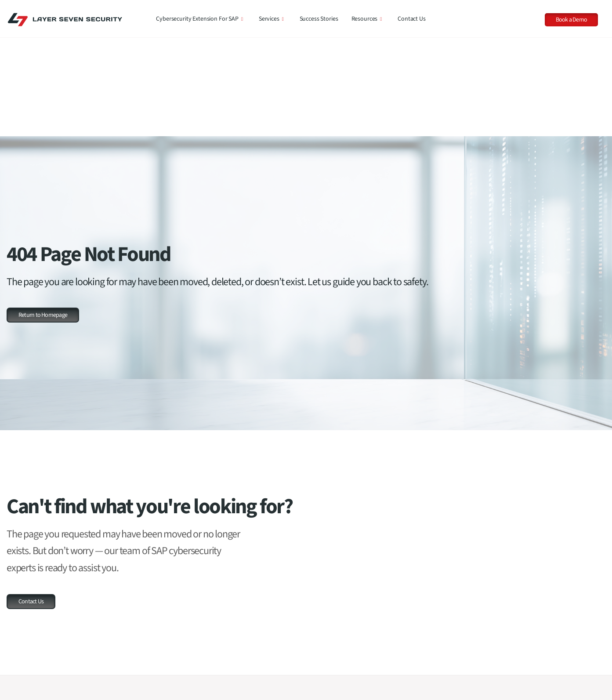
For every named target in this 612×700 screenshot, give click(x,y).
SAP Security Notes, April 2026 (536, 633)
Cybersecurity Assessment (307, 649)
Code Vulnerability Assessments (314, 662)
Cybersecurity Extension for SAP (199, 19)
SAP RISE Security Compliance (312, 635)
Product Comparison (189, 649)
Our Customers (32, 679)
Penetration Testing (299, 675)
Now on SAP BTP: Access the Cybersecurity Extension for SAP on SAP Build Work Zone (548, 658)
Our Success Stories (38, 692)
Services (271, 19)
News (395, 662)
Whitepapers (404, 649)
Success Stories (319, 19)
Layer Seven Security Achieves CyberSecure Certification (536, 688)
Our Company (31, 666)
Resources (367, 19)
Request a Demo (33, 653)
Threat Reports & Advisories (422, 635)
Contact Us (412, 19)
